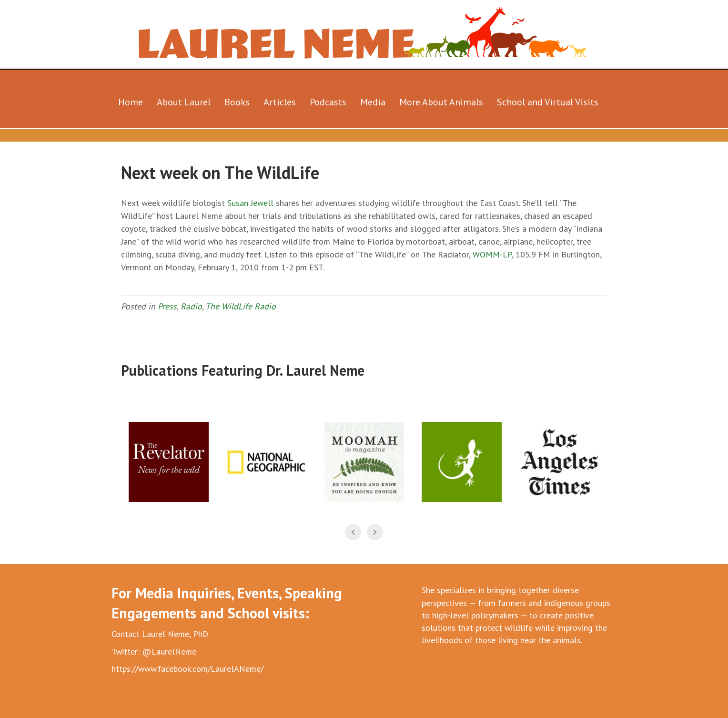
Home (131, 102)
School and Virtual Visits (548, 102)
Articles (280, 102)
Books (237, 102)
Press (167, 306)
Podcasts (328, 102)
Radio (191, 306)
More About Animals (441, 102)
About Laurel (184, 102)
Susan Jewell (250, 203)
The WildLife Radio (241, 306)
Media (373, 102)
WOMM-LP (492, 254)
